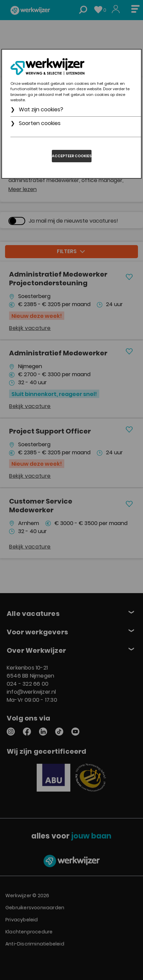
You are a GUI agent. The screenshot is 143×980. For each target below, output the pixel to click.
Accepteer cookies (72, 156)
